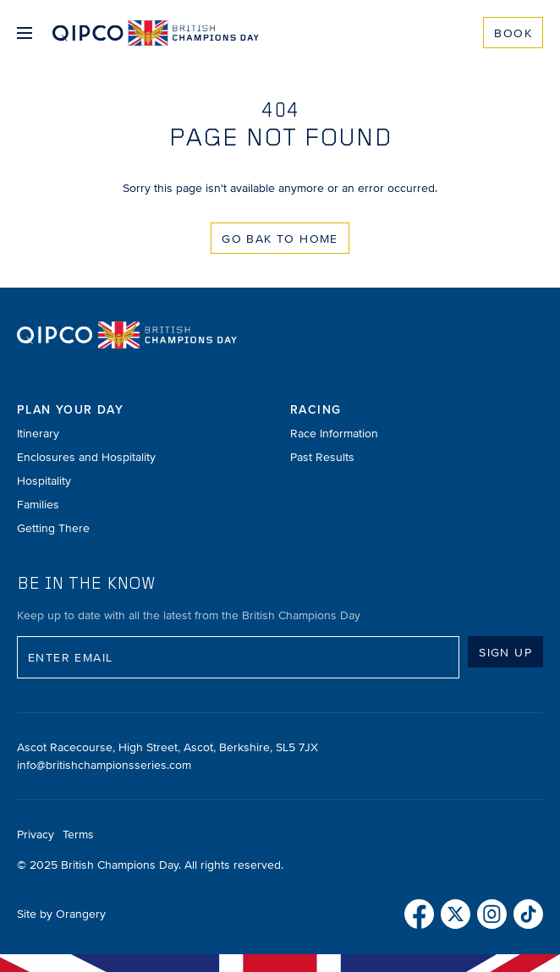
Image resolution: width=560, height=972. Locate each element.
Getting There (53, 528)
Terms (78, 835)
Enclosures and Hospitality (86, 457)
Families (38, 505)
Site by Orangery (61, 914)
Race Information (334, 434)
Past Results (322, 457)
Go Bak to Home (280, 239)
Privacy (36, 835)
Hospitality (44, 481)
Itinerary (38, 434)
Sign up (505, 653)
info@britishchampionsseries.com (104, 765)
